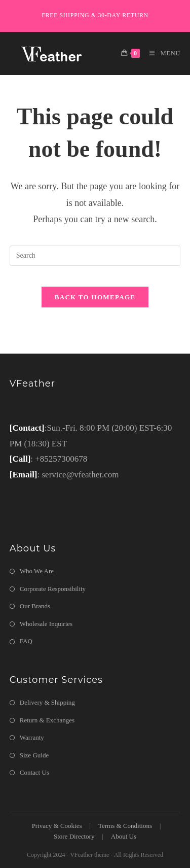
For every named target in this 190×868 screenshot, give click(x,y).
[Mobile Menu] (161, 53)
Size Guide (34, 755)
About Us (124, 836)
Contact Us (34, 772)
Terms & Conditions (125, 826)
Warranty (32, 737)
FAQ (26, 641)
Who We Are (37, 571)
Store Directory (74, 836)
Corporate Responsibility (53, 589)
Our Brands (35, 606)
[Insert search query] (95, 256)
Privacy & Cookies (57, 826)
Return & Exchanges (47, 720)
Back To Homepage (95, 297)
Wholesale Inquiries (46, 624)
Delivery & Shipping (47, 702)
